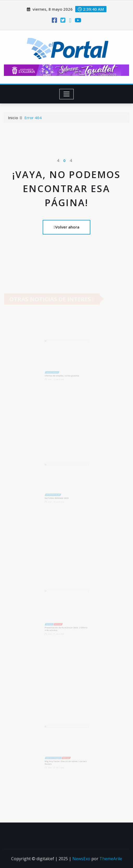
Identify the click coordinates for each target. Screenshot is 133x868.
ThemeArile (111, 859)
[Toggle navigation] (66, 94)
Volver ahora (66, 227)
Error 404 (33, 118)
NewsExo (81, 859)
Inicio (13, 118)
